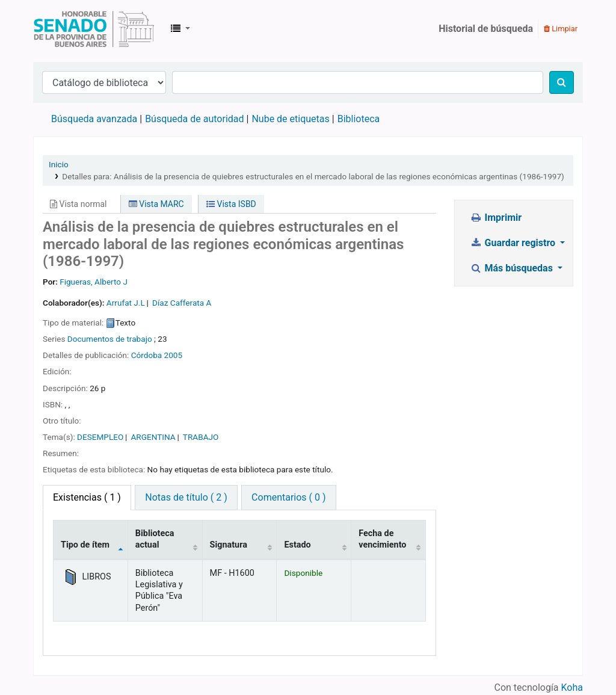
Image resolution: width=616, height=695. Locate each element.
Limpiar (561, 29)
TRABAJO (201, 437)
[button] (180, 29)
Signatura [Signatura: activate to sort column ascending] (229, 545)
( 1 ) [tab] (87, 497)
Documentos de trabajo (110, 339)
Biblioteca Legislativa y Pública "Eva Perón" (94, 29)
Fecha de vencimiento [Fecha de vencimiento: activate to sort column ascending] (382, 539)
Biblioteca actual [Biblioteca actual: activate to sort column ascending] (155, 539)
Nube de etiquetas (290, 119)
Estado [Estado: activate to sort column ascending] (297, 545)
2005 (174, 355)
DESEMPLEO (100, 437)
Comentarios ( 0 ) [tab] (288, 497)
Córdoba (147, 355)
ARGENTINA (153, 437)
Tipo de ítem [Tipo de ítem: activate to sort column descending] (85, 545)
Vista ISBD (231, 204)
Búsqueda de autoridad (194, 119)
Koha (572, 687)
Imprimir (496, 218)
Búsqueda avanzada (94, 119)
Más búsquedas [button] (513, 268)
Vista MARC (156, 204)
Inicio (59, 164)
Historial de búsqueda (486, 29)
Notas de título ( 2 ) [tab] (186, 497)
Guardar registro (514, 243)
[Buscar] (562, 82)
